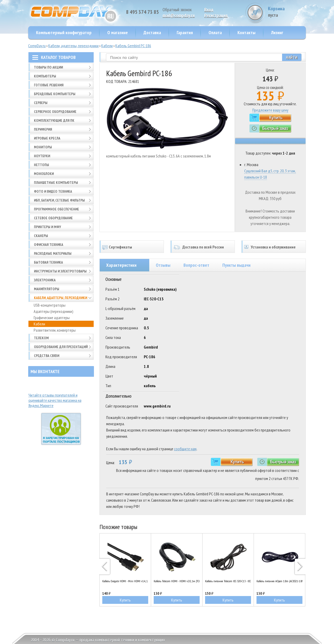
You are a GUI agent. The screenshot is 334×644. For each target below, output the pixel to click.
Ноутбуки (42, 156)
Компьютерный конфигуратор (64, 32)
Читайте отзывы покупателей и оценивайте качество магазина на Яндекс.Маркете (55, 400)
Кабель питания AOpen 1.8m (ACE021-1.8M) (279, 581)
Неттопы (41, 165)
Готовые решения (49, 85)
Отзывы (163, 265)
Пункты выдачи (236, 265)
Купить (125, 600)
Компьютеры (45, 76)
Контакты (246, 32)
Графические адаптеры (52, 318)
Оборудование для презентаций (61, 347)
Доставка (152, 32)
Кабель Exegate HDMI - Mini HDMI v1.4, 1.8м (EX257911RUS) (125, 581)
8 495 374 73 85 (142, 12)
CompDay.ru (37, 46)
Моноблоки (44, 174)
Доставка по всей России (203, 247)
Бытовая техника (48, 262)
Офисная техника (49, 245)
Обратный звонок (177, 10)
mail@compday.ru (179, 15)
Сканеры (41, 236)
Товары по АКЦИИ (48, 67)
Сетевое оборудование (53, 218)
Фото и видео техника (53, 191)
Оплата (215, 32)
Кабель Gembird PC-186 (133, 46)
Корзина (286, 12)
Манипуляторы (47, 289)
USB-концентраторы (50, 305)
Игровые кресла (47, 138)
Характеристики (121, 265)
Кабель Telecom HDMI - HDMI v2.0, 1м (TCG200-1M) (177, 581)
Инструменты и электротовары (60, 271)
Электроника (45, 280)
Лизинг (277, 32)
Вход (209, 10)
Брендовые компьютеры (55, 94)
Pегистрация (216, 15)
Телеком (41, 338)
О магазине (118, 32)
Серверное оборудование (55, 112)
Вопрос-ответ (196, 265)
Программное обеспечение (56, 209)
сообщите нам (185, 449)
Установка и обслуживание (273, 247)
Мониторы (43, 147)
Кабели (107, 46)
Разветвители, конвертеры (55, 330)
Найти (292, 57)
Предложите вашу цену (270, 110)
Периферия (43, 129)
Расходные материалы (53, 253)
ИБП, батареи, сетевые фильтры (59, 200)
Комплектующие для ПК (54, 120)
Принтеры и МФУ (47, 227)
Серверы (41, 103)
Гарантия (185, 32)
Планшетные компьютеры (56, 183)
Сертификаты (120, 247)
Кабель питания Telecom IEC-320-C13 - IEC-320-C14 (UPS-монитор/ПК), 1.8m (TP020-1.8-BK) (228, 581)
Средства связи (47, 356)
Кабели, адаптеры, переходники (73, 46)
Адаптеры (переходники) (53, 311)
